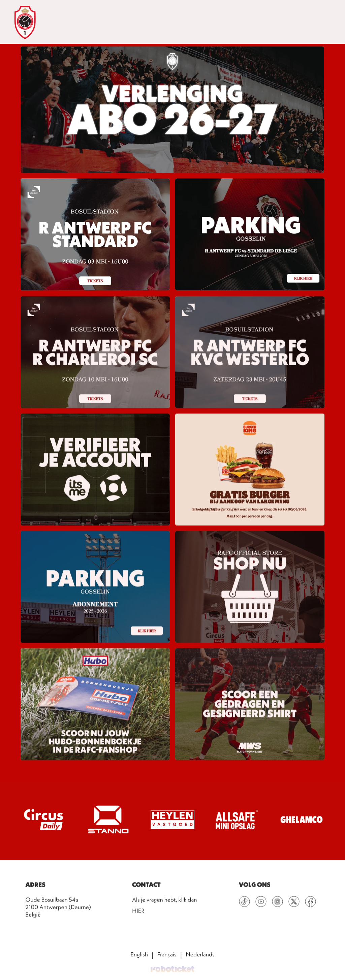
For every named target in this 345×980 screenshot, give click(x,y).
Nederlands (200, 955)
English (139, 955)
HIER (138, 915)
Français (167, 955)
